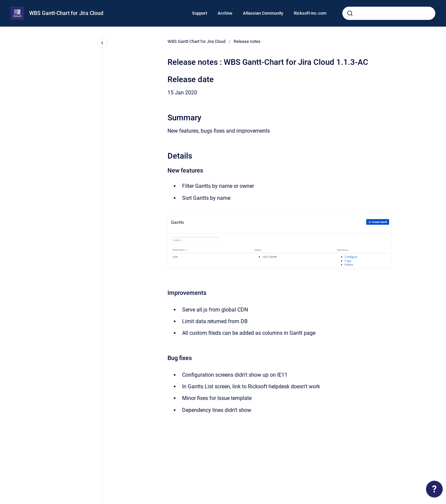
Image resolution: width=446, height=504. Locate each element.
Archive (225, 13)
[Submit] (350, 13)
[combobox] (389, 13)
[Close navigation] (102, 43)
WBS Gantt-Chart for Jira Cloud (66, 13)
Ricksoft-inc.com (310, 13)
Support (200, 13)
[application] (434, 491)
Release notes (247, 41)
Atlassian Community (263, 13)
